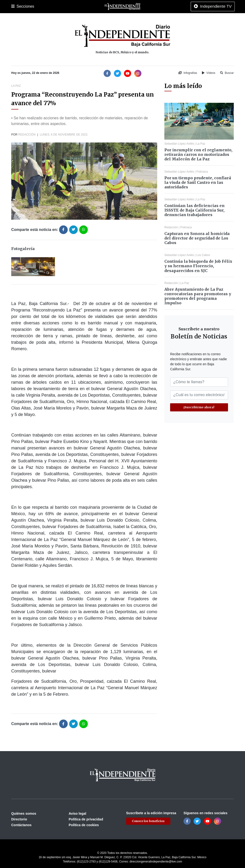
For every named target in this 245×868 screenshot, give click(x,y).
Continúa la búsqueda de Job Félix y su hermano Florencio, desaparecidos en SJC (198, 266)
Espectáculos (175, 6)
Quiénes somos (24, 813)
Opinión (156, 6)
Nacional (117, 6)
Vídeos (209, 73)
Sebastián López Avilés (179, 144)
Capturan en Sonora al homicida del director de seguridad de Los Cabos (197, 238)
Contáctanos (21, 825)
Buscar (227, 73)
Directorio (19, 819)
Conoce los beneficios (148, 821)
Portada (17, 6)
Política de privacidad (86, 819)
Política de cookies (84, 825)
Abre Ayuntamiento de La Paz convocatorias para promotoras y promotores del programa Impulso (198, 296)
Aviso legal (77, 813)
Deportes (85, 6)
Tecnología (197, 6)
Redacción (27, 135)
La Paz (32, 6)
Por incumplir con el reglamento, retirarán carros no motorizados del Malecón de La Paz (198, 154)
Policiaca (68, 6)
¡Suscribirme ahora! (199, 407)
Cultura (101, 6)
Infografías (188, 73)
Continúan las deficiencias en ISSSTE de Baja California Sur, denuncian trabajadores (195, 210)
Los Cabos (49, 6)
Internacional (137, 6)
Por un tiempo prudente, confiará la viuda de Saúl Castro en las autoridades (198, 182)
